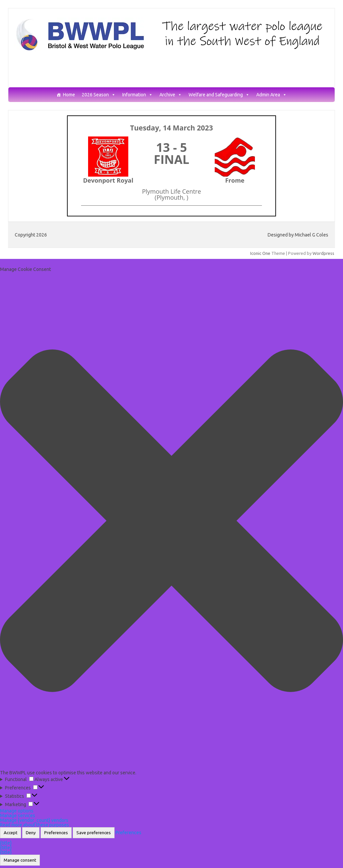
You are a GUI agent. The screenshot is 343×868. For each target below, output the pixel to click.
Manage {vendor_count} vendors (34, 820)
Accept (11, 833)
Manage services (18, 815)
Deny (31, 833)
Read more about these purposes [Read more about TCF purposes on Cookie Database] (35, 825)
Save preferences (94, 833)
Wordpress (323, 253)
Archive (171, 95)
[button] (171, 521)
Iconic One (260, 253)
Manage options (17, 811)
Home (69, 95)
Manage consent (20, 860)
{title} (6, 843)
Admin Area (271, 95)
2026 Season (99, 95)
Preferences (56, 833)
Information (138, 95)
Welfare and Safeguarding (219, 95)
